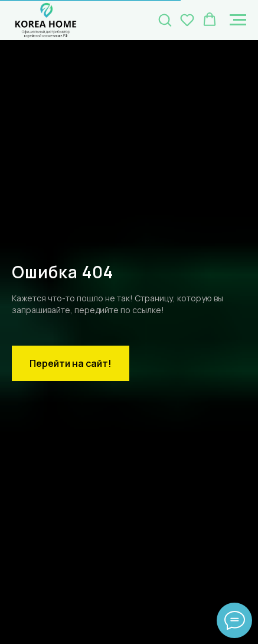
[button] (165, 19)
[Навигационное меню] (238, 20)
